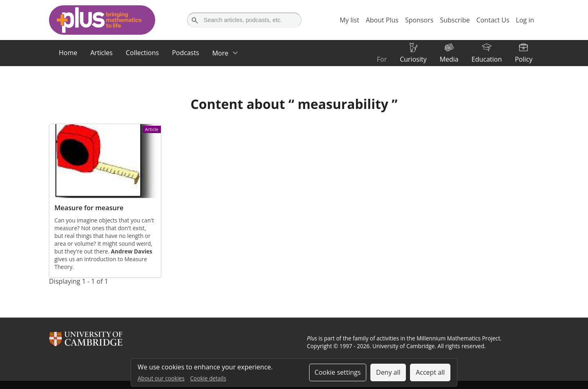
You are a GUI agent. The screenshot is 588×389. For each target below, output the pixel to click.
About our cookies (161, 378)
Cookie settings (337, 372)
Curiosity (413, 59)
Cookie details (208, 378)
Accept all (430, 372)
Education (487, 59)
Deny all (388, 372)
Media (449, 59)
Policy (524, 59)
